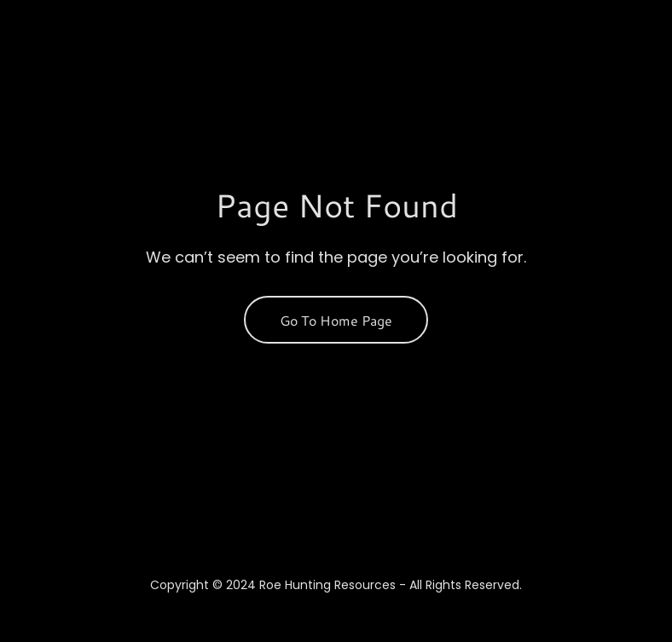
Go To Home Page (336, 320)
